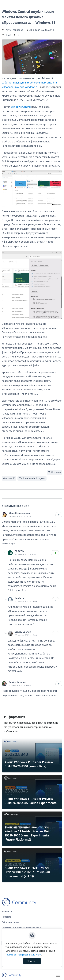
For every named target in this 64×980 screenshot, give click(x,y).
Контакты (7, 911)
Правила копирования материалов (21, 928)
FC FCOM (20, 551)
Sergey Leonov (23, 632)
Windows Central (21, 107)
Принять (32, 961)
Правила (6, 917)
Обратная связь (10, 922)
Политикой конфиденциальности (23, 955)
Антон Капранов (14, 30)
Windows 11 (9, 478)
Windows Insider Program (32, 478)
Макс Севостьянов (19, 513)
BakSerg (19, 598)
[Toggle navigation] (58, 975)
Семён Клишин (17, 682)
